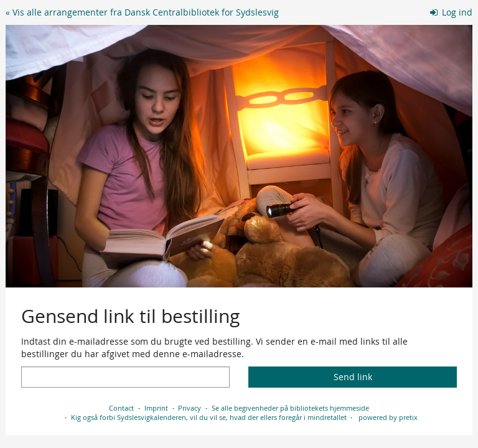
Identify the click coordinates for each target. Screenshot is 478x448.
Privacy (190, 408)
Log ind (452, 12)
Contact (121, 408)
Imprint (156, 408)
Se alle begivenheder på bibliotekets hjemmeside (290, 408)
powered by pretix (388, 417)
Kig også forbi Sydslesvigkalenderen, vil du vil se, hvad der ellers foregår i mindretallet (209, 417)
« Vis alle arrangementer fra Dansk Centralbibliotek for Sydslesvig (142, 12)
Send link (353, 377)
